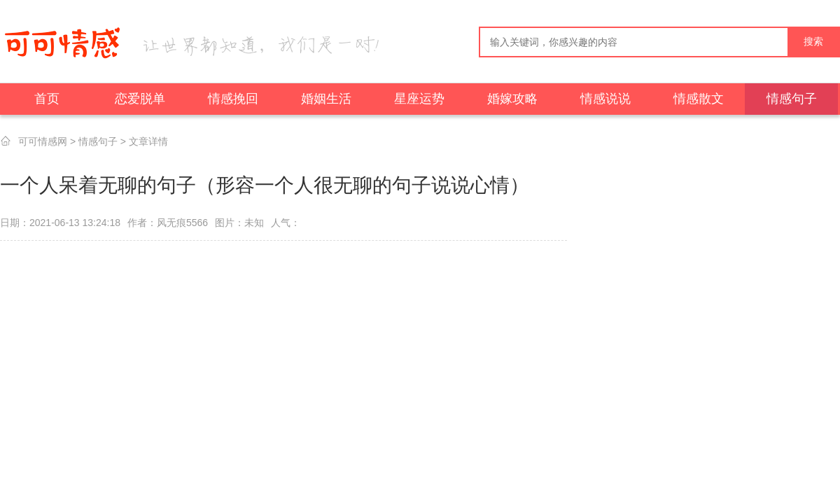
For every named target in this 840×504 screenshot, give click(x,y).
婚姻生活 (326, 99)
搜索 (813, 42)
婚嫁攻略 (512, 99)
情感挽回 (233, 99)
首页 (47, 99)
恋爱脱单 (140, 99)
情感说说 (605, 99)
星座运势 (419, 99)
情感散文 (699, 99)
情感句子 (792, 99)
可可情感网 (43, 141)
